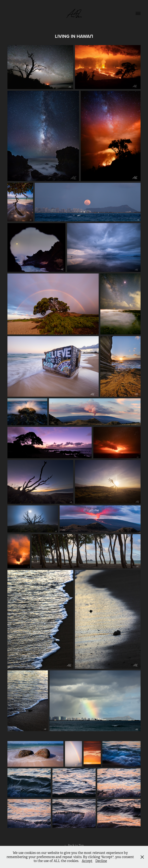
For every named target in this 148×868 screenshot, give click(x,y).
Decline (101, 861)
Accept (87, 861)
